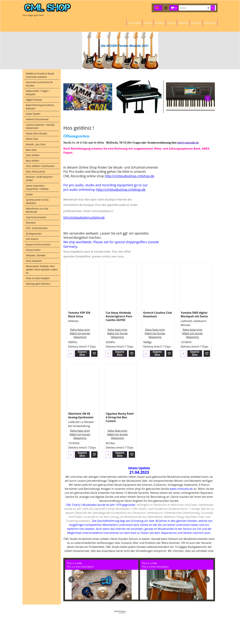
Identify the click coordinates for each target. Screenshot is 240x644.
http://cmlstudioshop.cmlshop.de (130, 176)
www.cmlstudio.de (181, 489)
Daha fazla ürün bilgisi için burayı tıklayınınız (80, 333)
